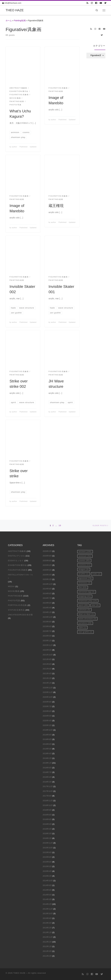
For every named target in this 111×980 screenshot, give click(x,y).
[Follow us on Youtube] (101, 3)
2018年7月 (47, 772)
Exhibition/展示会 (17, 565)
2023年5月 (47, 636)
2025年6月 (47, 565)
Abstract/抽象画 (17, 551)
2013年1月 (47, 932)
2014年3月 (47, 899)
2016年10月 (48, 805)
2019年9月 (47, 735)
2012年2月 (47, 942)
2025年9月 (47, 556)
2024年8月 (47, 593)
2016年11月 (48, 801)
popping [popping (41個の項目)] (85, 597)
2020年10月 (48, 697)
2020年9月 (47, 702)
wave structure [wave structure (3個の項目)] (87, 620)
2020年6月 (47, 711)
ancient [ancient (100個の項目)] (85, 552)
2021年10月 (48, 655)
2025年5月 (47, 570)
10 (60, 526)
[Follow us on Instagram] (92, 3)
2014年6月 (47, 890)
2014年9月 (47, 885)
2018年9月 (47, 768)
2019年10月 (48, 730)
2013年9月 (47, 918)
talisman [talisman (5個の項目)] (84, 611)
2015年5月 (47, 867)
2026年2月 (47, 551)
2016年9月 (47, 810)
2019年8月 (47, 739)
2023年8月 (47, 627)
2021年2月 (47, 678)
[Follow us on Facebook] (96, 3)
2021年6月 (47, 669)
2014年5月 (47, 895)
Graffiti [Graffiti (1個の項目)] (84, 574)
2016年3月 (47, 834)
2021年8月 (47, 664)
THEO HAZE (19, 973)
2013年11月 (48, 909)
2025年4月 (47, 575)
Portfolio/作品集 (17, 605)
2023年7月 (47, 631)
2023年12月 (48, 617)
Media (11, 587)
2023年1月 (47, 641)
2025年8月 (47, 561)
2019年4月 (47, 754)
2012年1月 (47, 947)
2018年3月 (47, 782)
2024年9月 (47, 589)
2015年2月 (47, 876)
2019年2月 (47, 758)
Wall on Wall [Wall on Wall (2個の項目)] (86, 615)
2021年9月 (47, 659)
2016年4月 (47, 829)
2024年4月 (47, 608)
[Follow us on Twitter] (105, 3)
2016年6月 (47, 819)
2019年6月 (47, 744)
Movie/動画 (14, 591)
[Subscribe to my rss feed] (88, 3)
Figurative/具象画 (18, 570)
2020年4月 (47, 721)
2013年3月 (47, 923)
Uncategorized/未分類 (20, 615)
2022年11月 (48, 645)
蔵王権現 (56, 206)
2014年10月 (48, 881)
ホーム (9, 21)
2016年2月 (47, 838)
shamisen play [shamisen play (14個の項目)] (88, 601)
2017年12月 (48, 787)
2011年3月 (47, 951)
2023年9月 (47, 622)
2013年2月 (47, 928)
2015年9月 (47, 852)
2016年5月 (47, 824)
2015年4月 (47, 871)
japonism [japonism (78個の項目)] (85, 579)
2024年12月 (48, 584)
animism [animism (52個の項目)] (85, 556)
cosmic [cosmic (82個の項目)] (84, 561)
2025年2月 (47, 579)
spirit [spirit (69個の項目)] (83, 606)
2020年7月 (47, 707)
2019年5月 (47, 749)
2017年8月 (47, 796)
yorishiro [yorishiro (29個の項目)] (85, 624)
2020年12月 (48, 688)
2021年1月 (47, 683)
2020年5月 (47, 716)
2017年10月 (48, 791)
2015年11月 (48, 843)
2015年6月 (47, 862)
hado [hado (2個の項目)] (97, 574)
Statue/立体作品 (16, 610)
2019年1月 (47, 763)
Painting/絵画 (20, 21)
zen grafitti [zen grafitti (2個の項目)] (86, 633)
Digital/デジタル (16, 556)
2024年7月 (47, 598)
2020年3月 (47, 725)
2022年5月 (47, 650)
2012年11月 (48, 937)
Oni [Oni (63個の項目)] (83, 588)
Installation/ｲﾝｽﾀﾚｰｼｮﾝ (20, 576)
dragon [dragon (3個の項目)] (84, 570)
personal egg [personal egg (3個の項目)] (87, 592)
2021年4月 (47, 674)
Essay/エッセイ (16, 561)
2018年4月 (47, 777)
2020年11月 (48, 692)
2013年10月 (48, 914)
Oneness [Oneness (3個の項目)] (85, 583)
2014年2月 (47, 904)
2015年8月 (47, 857)
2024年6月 (47, 603)
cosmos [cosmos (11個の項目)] (85, 565)
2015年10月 (48, 848)
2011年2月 (47, 956)
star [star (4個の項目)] (95, 606)
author (15, 147)
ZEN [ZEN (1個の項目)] (82, 629)
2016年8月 (47, 815)
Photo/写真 (14, 601)
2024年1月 (47, 612)
